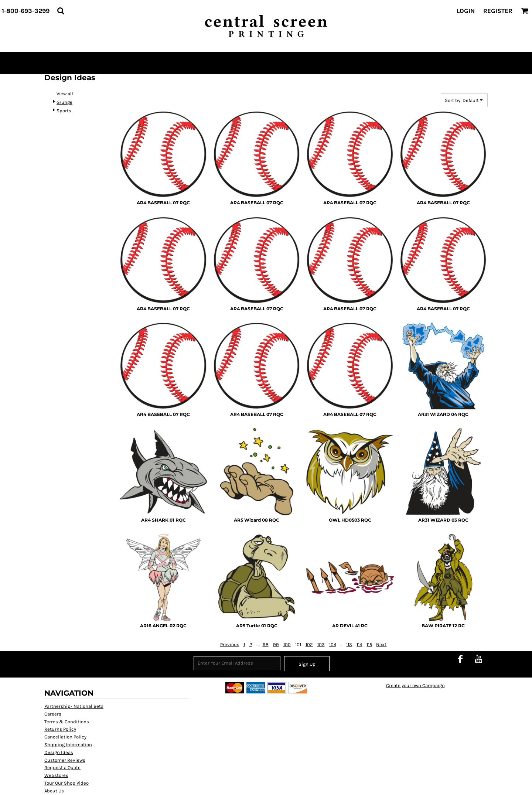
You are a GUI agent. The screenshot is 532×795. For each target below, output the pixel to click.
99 (276, 644)
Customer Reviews (65, 760)
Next (381, 644)
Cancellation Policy (65, 737)
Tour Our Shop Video (66, 783)
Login (466, 11)
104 (333, 644)
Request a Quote (62, 767)
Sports (64, 111)
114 (359, 644)
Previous (230, 644)
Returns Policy (60, 729)
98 (266, 644)
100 (287, 644)
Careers (53, 714)
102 (309, 644)
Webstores (56, 775)
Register (498, 11)
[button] (61, 11)
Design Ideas (59, 752)
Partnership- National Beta (74, 706)
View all (65, 94)
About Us (54, 791)
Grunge (64, 102)
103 (321, 644)
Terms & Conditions (67, 722)
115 (369, 644)
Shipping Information (68, 745)
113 (349, 644)
